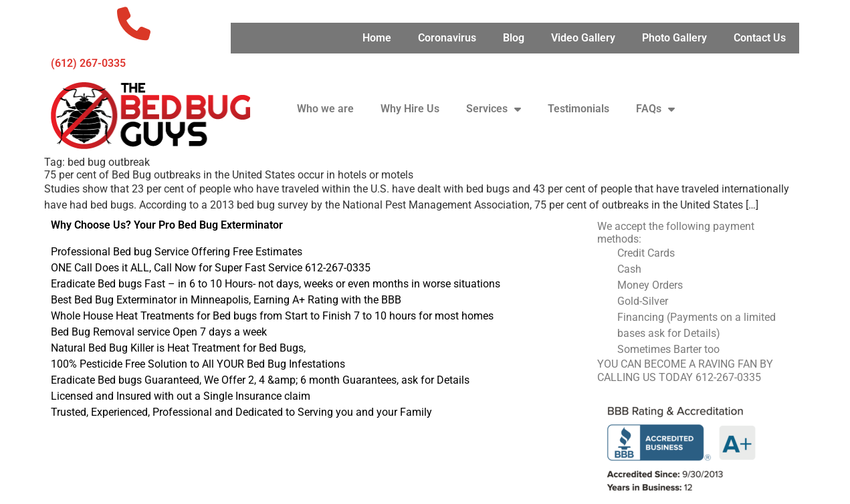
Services (494, 109)
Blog (514, 38)
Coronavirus (447, 38)
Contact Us (760, 38)
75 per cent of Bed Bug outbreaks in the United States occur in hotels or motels (229, 175)
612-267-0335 (728, 377)
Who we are (325, 109)
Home (377, 38)
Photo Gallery (674, 38)
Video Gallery (583, 38)
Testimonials (578, 109)
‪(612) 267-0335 (88, 63)
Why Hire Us (410, 109)
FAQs (655, 109)
